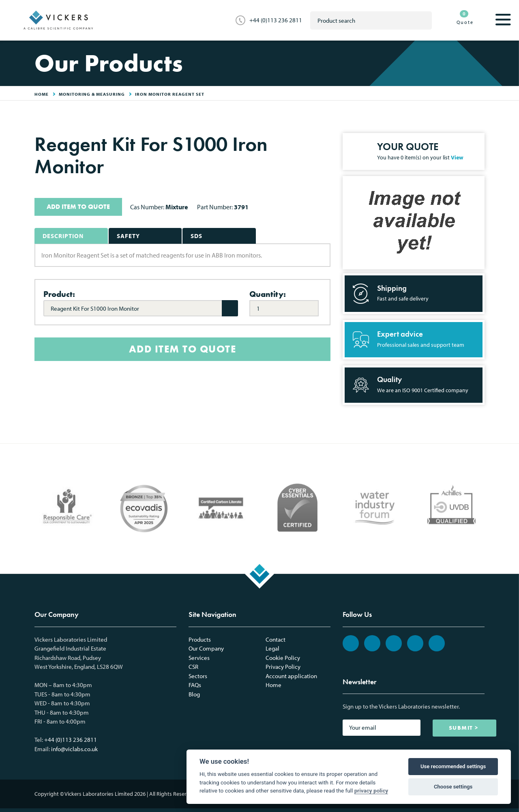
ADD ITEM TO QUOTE (78, 207)
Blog (194, 694)
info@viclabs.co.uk (74, 749)
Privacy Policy (283, 667)
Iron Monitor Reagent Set (170, 94)
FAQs (195, 685)
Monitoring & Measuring (92, 94)
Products (200, 639)
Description (63, 236)
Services (199, 658)
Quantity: (268, 294)
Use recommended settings (453, 766)
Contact (276, 639)
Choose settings (453, 787)
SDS (196, 236)
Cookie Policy (283, 658)
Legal (272, 648)
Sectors (198, 676)
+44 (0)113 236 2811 (276, 20)
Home (273, 685)
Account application (291, 676)
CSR (193, 667)
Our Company (206, 648)
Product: (59, 294)
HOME (42, 94)
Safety (128, 236)
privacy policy (371, 791)
